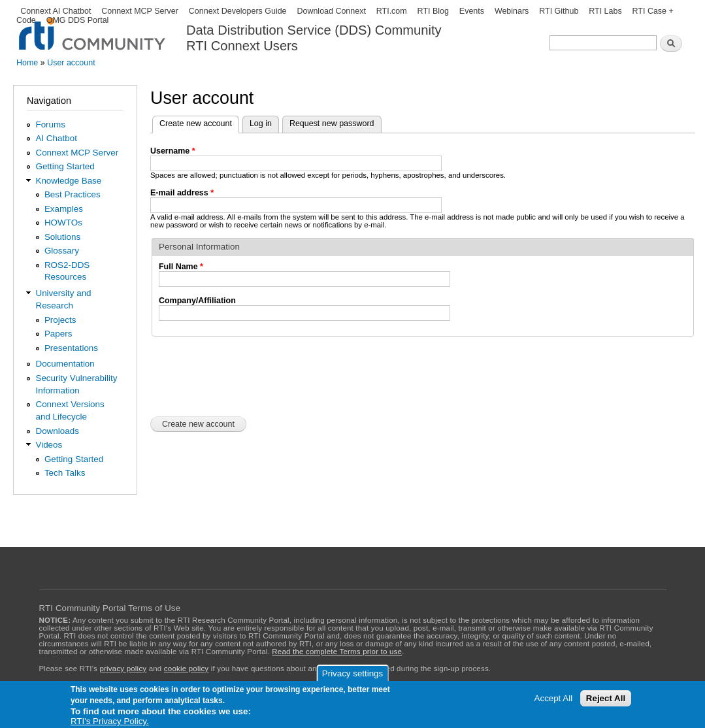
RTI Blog (433, 11)
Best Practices (73, 194)
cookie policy (186, 669)
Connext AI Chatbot (56, 11)
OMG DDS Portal (78, 20)
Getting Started (65, 166)
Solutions (62, 237)
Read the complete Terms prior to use (337, 652)
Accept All (554, 698)
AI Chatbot (56, 138)
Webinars (512, 11)
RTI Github (559, 11)
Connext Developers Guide (238, 11)
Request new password (332, 124)
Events (472, 11)
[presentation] (250, 375)
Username (173, 151)
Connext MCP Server (140, 11)
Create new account (199, 122)
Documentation (65, 364)
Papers (58, 334)
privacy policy (123, 669)
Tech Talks (65, 473)
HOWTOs (63, 223)
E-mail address (182, 193)
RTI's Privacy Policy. (110, 721)
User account (71, 63)
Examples (64, 209)
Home (27, 63)
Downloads (57, 431)
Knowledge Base (68, 181)
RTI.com (392, 11)
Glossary (62, 251)
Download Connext (331, 11)
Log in (261, 124)
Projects (60, 320)
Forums (50, 124)
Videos (49, 445)
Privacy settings (352, 673)
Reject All (606, 698)
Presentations (71, 348)
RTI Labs (605, 11)
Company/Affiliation (197, 301)
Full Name (181, 267)
